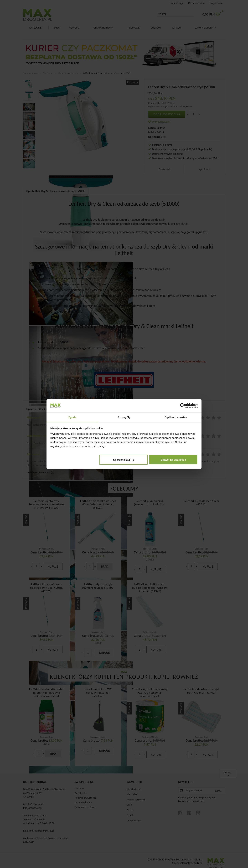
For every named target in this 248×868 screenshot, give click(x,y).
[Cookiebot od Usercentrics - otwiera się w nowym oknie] (183, 406)
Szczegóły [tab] (124, 417)
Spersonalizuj (124, 460)
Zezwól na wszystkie (173, 460)
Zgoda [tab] (72, 417)
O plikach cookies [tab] (176, 417)
